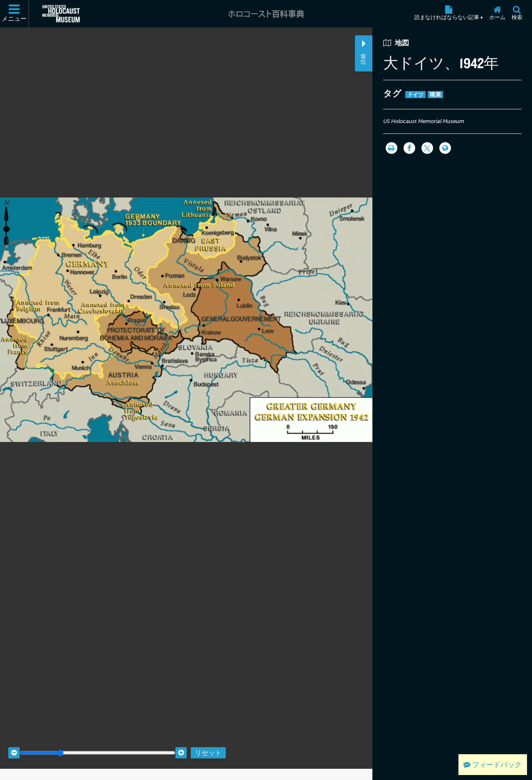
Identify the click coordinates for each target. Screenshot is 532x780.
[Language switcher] (445, 148)
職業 (435, 95)
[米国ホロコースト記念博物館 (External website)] (61, 14)
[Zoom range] (97, 742)
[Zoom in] (181, 742)
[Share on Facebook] (409, 148)
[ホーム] (497, 14)
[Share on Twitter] (427, 148)
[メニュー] (15, 14)
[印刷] (392, 148)
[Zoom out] (14, 742)
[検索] (517, 14)
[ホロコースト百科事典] (266, 14)
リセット (208, 742)
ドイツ (416, 95)
